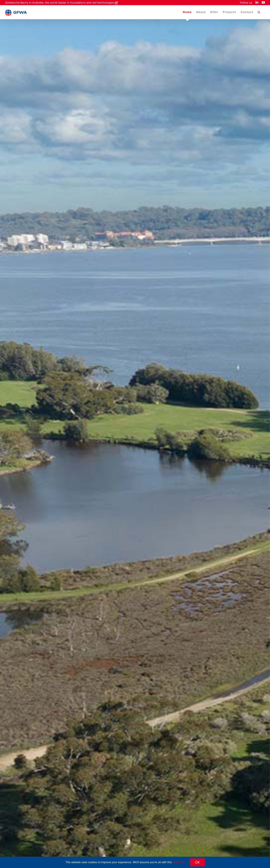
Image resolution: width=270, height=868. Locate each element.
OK (197, 862)
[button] (259, 12)
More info (179, 862)
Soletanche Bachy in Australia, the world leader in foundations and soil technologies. (60, 3)
